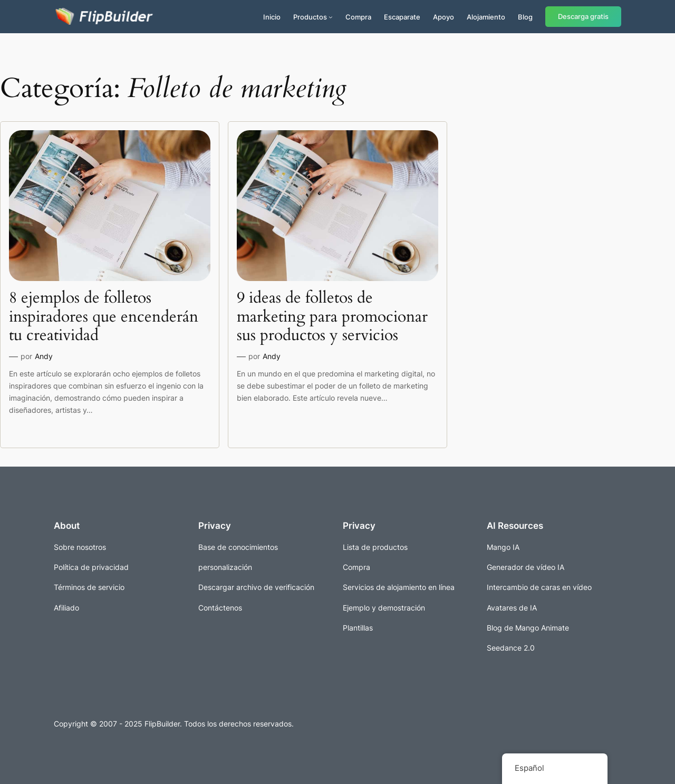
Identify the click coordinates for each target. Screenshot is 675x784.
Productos (310, 17)
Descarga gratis (583, 17)
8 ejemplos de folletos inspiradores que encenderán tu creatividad (104, 317)
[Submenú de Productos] (331, 17)
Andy (44, 356)
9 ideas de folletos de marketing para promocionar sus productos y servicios (332, 317)
